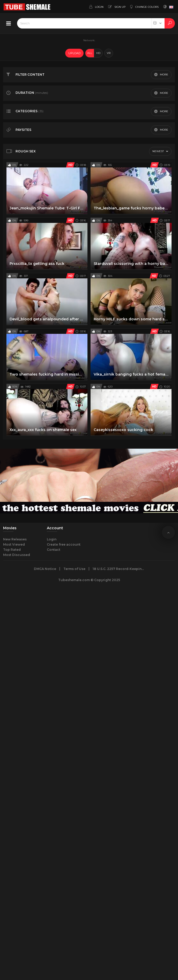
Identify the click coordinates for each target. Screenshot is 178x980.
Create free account (64, 544)
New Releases (15, 539)
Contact (54, 550)
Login (52, 539)
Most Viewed (14, 544)
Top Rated (12, 550)
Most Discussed (17, 555)
